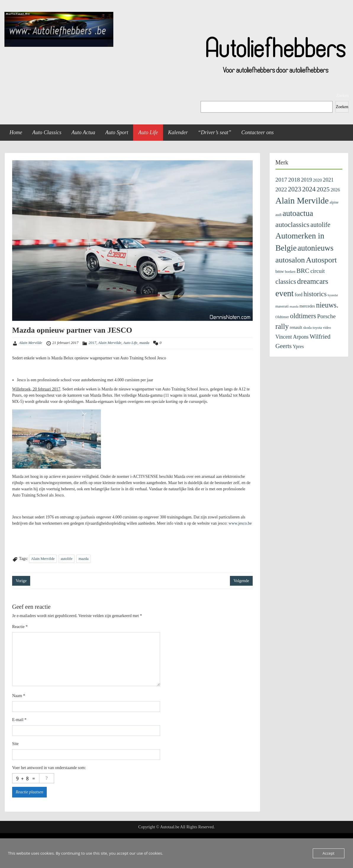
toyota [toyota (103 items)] (317, 328)
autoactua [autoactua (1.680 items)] (298, 213)
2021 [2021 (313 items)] (328, 180)
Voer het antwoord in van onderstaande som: (49, 768)
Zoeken (342, 96)
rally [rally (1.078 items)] (282, 326)
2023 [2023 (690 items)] (295, 189)
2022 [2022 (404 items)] (281, 189)
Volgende (241, 581)
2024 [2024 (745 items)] (309, 189)
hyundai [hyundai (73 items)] (333, 295)
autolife (67, 559)
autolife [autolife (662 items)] (320, 225)
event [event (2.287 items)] (285, 293)
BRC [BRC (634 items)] (303, 271)
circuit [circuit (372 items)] (318, 271)
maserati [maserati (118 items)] (282, 306)
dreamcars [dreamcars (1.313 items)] (313, 281)
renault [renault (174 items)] (296, 327)
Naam (19, 696)
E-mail (19, 720)
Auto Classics (47, 132)
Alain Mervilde (30, 343)
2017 (92, 343)
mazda (144, 343)
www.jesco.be (240, 523)
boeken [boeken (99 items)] (290, 272)
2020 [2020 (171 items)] (317, 180)
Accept (329, 853)
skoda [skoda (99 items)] (308, 328)
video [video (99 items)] (327, 328)
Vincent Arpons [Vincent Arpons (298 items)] (292, 337)
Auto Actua (83, 132)
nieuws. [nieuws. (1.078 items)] (327, 305)
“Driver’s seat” (215, 132)
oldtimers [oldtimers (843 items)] (303, 316)
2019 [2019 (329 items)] (306, 180)
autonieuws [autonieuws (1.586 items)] (316, 248)
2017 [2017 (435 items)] (281, 180)
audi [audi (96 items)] (279, 215)
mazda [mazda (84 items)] (294, 306)
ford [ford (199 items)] (299, 295)
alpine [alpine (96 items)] (334, 202)
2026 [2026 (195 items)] (335, 190)
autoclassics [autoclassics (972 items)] (292, 225)
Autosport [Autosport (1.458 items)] (321, 260)
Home (16, 132)
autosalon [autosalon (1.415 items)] (290, 260)
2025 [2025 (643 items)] (323, 189)
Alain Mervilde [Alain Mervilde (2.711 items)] (302, 201)
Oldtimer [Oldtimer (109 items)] (282, 317)
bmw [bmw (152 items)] (280, 271)
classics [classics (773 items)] (286, 282)
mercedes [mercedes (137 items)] (307, 306)
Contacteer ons (258, 132)
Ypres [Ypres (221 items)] (298, 346)
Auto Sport (117, 132)
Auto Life (148, 132)
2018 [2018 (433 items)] (294, 180)
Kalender (178, 132)
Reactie (20, 627)
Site (15, 744)
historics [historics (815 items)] (315, 294)
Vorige (21, 581)
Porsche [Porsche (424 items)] (327, 316)
